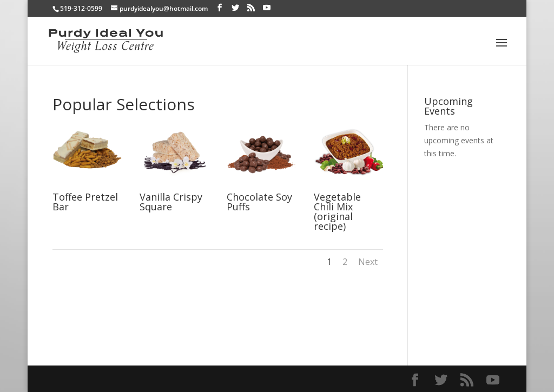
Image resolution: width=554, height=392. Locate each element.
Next (368, 262)
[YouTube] (267, 8)
